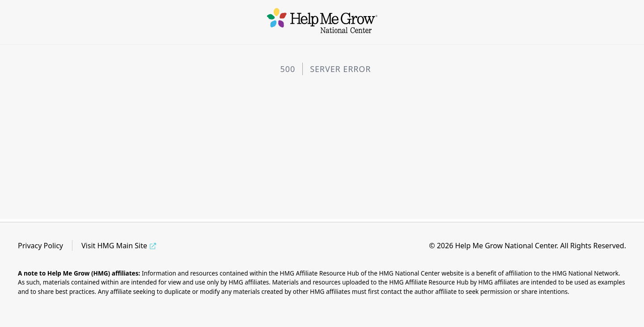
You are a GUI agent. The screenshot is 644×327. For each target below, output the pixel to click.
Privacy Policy (40, 246)
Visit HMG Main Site (114, 246)
